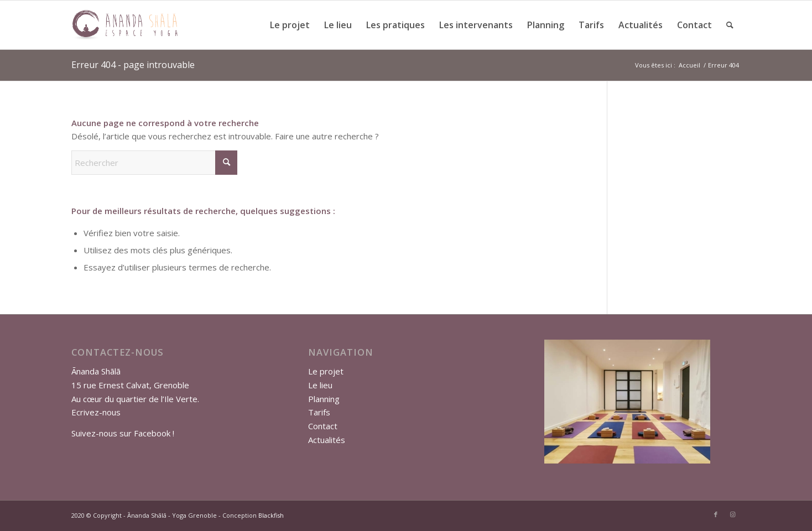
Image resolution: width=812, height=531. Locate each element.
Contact (323, 426)
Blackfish (271, 515)
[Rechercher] (730, 25)
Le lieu (320, 385)
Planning (324, 399)
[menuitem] (290, 25)
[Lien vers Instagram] (732, 514)
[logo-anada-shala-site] (124, 25)
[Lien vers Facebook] (716, 514)
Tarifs (319, 412)
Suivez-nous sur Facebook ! (123, 433)
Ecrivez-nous (96, 412)
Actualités (327, 440)
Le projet (326, 371)
